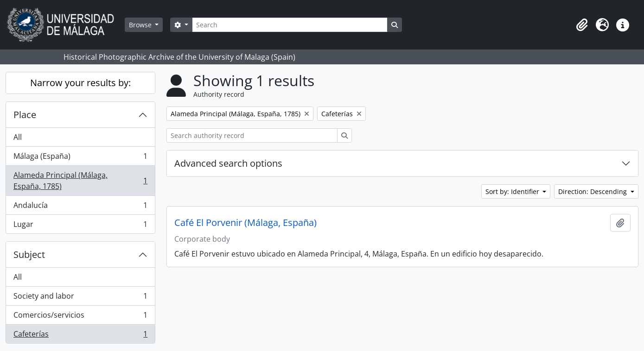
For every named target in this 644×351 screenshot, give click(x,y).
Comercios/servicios (80, 317)
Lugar (80, 226)
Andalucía (80, 207)
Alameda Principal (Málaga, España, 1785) (80, 181)
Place (25, 115)
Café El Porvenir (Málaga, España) (245, 223)
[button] (582, 25)
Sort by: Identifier (513, 191)
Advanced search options (228, 163)
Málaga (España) (80, 158)
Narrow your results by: (80, 83)
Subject (29, 254)
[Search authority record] (252, 135)
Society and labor (80, 298)
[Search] (290, 25)
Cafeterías (80, 336)
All (18, 137)
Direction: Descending (593, 191)
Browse (141, 25)
